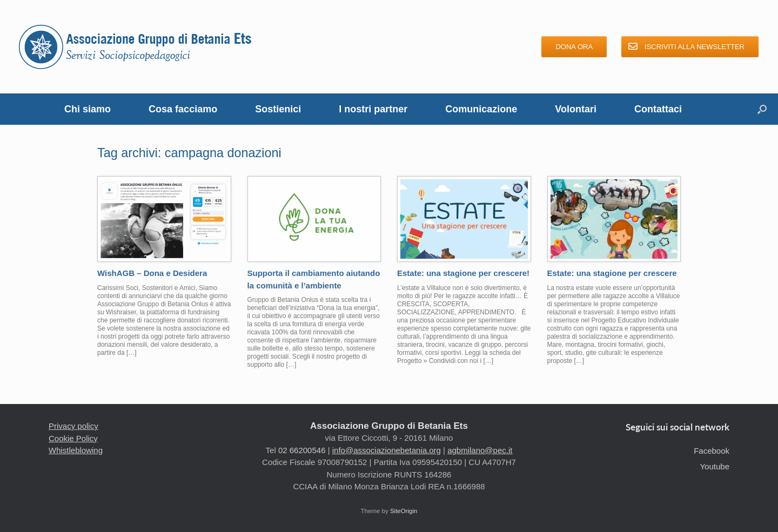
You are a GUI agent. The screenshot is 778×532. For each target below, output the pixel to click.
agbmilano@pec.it (480, 450)
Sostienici (278, 109)
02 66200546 (302, 450)
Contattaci (658, 109)
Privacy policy (73, 426)
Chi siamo (88, 109)
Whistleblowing (76, 450)
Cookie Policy (73, 438)
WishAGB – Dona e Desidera (152, 273)
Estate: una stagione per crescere (612, 273)
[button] (762, 109)
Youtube (715, 466)
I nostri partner (373, 109)
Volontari (576, 109)
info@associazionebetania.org (387, 450)
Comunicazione (481, 109)
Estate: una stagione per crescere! (463, 273)
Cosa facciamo (183, 109)
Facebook (712, 451)
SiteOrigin (404, 511)
